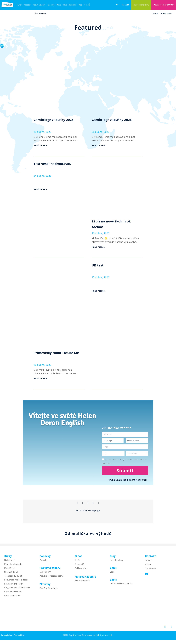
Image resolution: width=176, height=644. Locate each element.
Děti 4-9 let (9, 570)
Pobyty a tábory (39, 5)
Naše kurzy (9, 562)
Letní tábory (45, 574)
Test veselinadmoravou (58, 163)
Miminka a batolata (13, 566)
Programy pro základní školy (17, 589)
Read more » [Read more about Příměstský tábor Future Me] (41, 378)
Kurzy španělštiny (12, 597)
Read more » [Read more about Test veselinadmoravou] (41, 189)
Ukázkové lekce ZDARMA (121, 585)
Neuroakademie (70, 5)
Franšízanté (166, 13)
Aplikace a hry (81, 570)
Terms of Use (19, 637)
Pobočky (27, 5)
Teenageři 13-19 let (13, 577)
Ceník (87, 5)
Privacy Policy (7, 637)
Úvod (37, 13)
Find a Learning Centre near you (127, 480)
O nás (59, 5)
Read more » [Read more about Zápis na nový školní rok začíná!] (99, 247)
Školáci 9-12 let (11, 574)
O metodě (79, 566)
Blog (80, 5)
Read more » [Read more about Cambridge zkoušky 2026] (41, 145)
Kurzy (19, 5)
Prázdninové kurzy (13, 593)
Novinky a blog (117, 562)
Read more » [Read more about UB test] (99, 291)
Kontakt (149, 562)
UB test (99, 265)
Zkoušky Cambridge (49, 590)
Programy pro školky (14, 585)
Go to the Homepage (88, 512)
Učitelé (155, 13)
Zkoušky (51, 5)
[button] (2, 46)
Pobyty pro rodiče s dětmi (16, 581)
